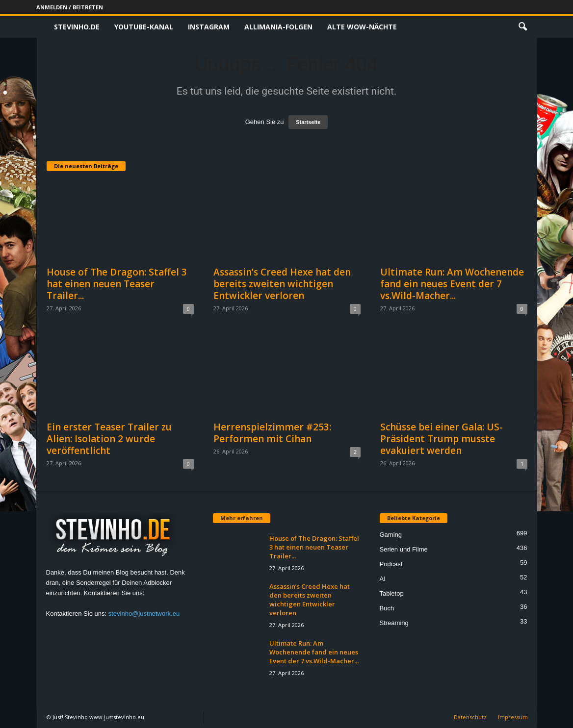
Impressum (513, 717)
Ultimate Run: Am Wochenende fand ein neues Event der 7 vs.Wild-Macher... (452, 284)
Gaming (391, 535)
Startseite (308, 122)
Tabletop (392, 593)
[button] (522, 27)
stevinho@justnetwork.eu (144, 614)
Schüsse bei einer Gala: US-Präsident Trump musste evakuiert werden (442, 439)
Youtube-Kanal (144, 27)
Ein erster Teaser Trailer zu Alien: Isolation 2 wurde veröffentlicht (109, 439)
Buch (387, 608)
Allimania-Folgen (278, 27)
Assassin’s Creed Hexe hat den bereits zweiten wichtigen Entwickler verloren (282, 284)
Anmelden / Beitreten (70, 7)
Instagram (209, 27)
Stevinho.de (77, 27)
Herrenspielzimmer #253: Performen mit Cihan (272, 433)
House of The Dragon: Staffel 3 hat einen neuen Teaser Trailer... (117, 284)
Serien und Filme (404, 549)
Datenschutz (470, 717)
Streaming (394, 623)
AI (383, 579)
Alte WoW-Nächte (362, 27)
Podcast (391, 564)
